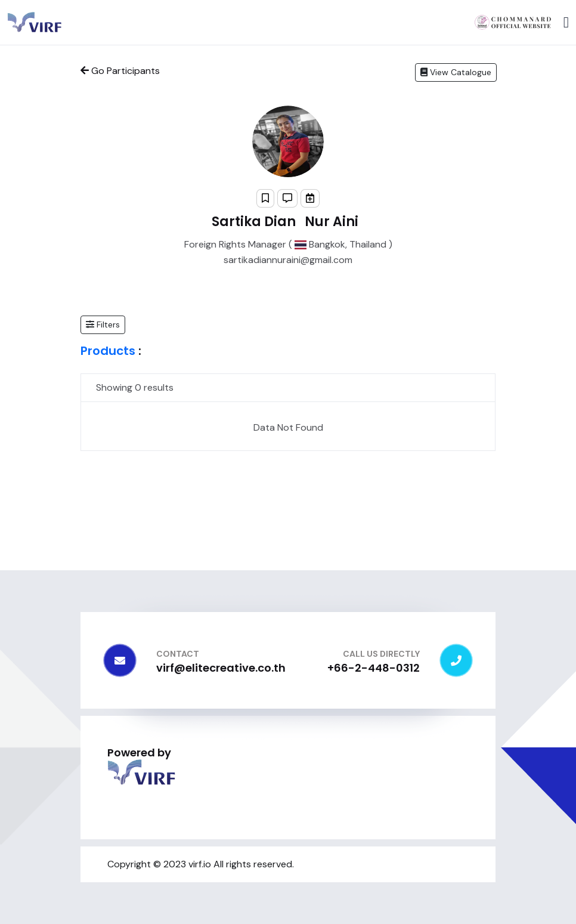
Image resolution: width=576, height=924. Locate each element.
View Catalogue (456, 72)
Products (108, 351)
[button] (103, 325)
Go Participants (120, 71)
